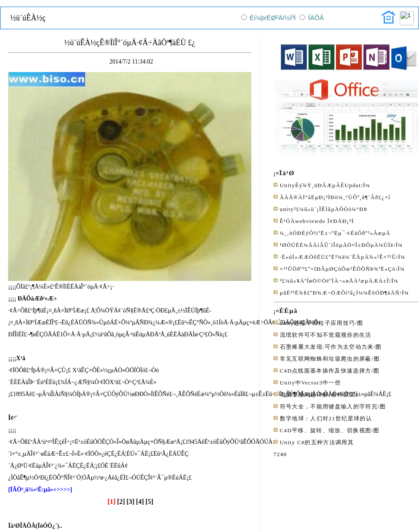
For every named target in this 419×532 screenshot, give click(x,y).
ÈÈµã (289, 311)
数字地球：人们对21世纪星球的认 (326, 418)
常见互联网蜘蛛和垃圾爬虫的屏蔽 (326, 359)
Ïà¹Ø (287, 173)
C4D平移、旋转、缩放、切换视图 (326, 430)
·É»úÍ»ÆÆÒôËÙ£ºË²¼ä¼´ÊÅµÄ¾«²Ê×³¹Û (338, 257)
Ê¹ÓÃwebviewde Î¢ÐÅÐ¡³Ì (317, 221)
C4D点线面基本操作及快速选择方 (326, 371)
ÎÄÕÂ (316, 18)
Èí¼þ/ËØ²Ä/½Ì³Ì (273, 18)
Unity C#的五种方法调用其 (317, 442)
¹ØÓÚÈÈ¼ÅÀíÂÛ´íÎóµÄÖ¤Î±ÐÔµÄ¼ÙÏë (337, 245)
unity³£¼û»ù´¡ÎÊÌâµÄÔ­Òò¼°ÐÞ (324, 209)
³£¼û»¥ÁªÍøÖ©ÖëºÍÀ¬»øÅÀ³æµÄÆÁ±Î (335, 281)
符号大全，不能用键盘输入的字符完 (329, 406)
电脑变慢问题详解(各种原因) (319, 395)
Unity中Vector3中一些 (310, 383)
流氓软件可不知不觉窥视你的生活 (326, 335)
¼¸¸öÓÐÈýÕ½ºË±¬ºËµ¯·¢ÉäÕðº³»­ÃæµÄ (335, 233)
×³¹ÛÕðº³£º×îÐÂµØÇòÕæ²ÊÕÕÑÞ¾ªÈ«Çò (338, 269)
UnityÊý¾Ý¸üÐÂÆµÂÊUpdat (320, 185)
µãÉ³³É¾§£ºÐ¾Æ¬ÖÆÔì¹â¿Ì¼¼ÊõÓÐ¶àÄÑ (340, 293)
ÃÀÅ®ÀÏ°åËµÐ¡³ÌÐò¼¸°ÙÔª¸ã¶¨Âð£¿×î (335, 197)
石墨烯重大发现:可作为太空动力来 (327, 347)
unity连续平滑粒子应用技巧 (318, 323)
